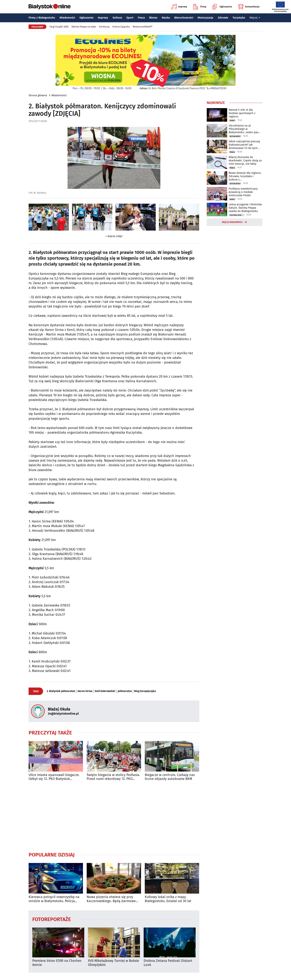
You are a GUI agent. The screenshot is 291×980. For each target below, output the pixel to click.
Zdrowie (223, 18)
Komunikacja (249, 7)
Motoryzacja (205, 18)
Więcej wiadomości (232, 222)
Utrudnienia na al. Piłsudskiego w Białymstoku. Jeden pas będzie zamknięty (243, 129)
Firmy (200, 7)
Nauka (166, 18)
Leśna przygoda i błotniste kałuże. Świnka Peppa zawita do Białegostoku (245, 208)
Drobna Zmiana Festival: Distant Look (168, 963)
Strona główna (38, 95)
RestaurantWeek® (143, 27)
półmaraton (125, 691)
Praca (141, 18)
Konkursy (104, 27)
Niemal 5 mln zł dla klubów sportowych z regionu (242, 113)
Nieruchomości (184, 18)
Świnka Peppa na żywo (84, 27)
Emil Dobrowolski (105, 691)
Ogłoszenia (222, 7)
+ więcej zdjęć (114, 236)
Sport (130, 18)
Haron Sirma (85, 691)
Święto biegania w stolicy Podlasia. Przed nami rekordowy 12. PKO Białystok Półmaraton (113, 777)
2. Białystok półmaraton (61, 691)
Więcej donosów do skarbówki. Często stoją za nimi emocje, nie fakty (245, 160)
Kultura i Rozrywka (237, 215)
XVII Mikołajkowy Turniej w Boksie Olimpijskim (113, 963)
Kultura (117, 18)
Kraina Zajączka (121, 27)
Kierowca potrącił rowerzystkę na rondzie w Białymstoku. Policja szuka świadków (54, 899)
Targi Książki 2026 (59, 27)
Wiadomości (67, 18)
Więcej (255, 18)
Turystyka (239, 18)
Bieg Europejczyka (145, 691)
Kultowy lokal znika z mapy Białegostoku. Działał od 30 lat (168, 899)
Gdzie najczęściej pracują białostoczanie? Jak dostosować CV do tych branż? (244, 145)
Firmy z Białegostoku (42, 18)
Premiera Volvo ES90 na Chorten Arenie (57, 963)
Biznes (153, 18)
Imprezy (179, 7)
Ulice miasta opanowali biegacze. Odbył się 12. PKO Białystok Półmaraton (54, 777)
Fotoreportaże (52, 919)
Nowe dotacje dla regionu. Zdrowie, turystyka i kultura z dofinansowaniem (245, 176)
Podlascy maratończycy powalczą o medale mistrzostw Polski (243, 192)
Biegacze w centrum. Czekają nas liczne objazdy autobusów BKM (170, 777)
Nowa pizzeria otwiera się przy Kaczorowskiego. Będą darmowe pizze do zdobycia (111, 899)
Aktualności (235, 136)
